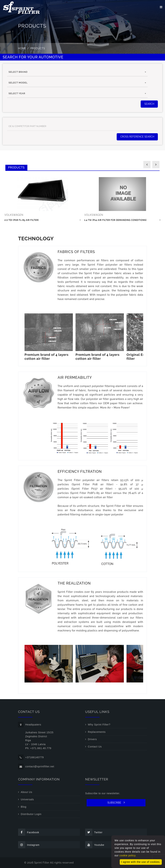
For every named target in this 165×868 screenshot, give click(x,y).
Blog (24, 807)
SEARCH (149, 104)
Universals (27, 799)
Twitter (94, 832)
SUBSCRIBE (116, 802)
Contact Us (95, 747)
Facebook (29, 832)
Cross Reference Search (137, 137)
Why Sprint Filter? (99, 725)
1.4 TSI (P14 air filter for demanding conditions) (115, 220)
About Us (26, 792)
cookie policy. (128, 855)
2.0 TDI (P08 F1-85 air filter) (22, 220)
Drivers (92, 739)
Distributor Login (31, 814)
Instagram (29, 845)
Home (22, 48)
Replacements (97, 732)
